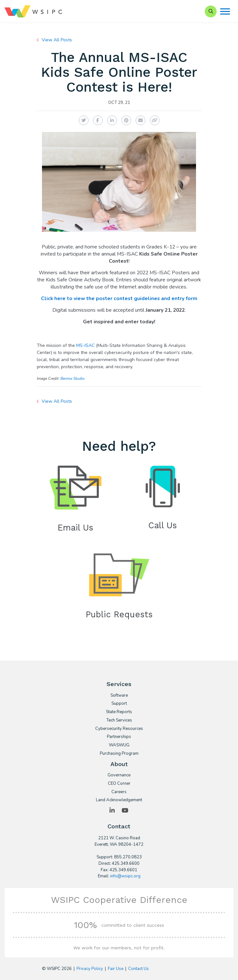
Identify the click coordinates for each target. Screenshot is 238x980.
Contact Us (139, 969)
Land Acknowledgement (119, 800)
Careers (119, 792)
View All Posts (57, 40)
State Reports (119, 712)
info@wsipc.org (125, 876)
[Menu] (225, 11)
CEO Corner (119, 784)
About (119, 764)
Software (119, 696)
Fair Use (116, 969)
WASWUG (119, 745)
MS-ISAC (85, 345)
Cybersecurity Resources (119, 729)
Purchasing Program (119, 754)
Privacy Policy (90, 969)
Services (119, 684)
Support (119, 704)
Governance (119, 775)
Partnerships (119, 737)
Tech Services (119, 721)
